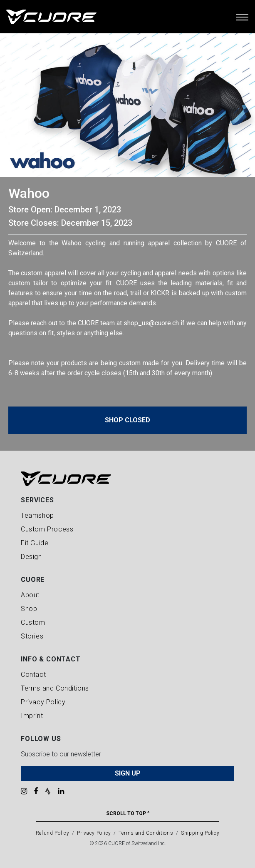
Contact (33, 675)
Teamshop (37, 515)
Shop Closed (127, 420)
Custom (33, 622)
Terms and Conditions (55, 688)
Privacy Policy (43, 702)
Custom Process (47, 529)
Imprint (32, 716)
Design (31, 557)
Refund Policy (53, 833)
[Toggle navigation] (242, 17)
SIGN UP (128, 773)
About (30, 595)
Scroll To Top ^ (128, 813)
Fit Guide (35, 543)
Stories (32, 636)
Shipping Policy (200, 833)
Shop (29, 609)
